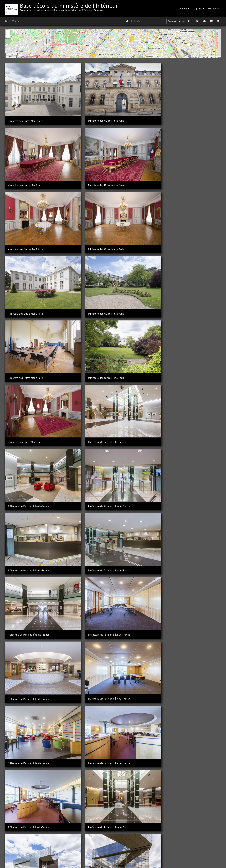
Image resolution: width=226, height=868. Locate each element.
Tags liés (198, 9)
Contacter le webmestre (96, 862)
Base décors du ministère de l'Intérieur (69, 7)
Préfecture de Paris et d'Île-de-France (194, 197)
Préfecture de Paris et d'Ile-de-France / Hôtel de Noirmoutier (196, 757)
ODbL (218, 57)
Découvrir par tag (176, 21)
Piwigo (79, 862)
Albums (183, 9)
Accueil (6, 21)
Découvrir (213, 9)
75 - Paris (17, 21)
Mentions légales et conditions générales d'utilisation (137, 862)
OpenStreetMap (199, 57)
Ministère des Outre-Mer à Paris (25, 103)
